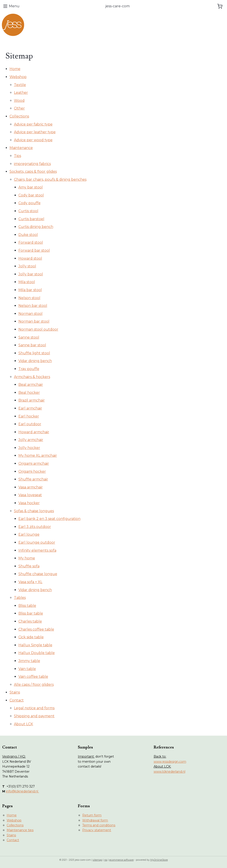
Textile (20, 85)
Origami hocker (32, 471)
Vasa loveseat (30, 495)
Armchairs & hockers (32, 377)
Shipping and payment (34, 716)
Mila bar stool (30, 290)
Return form (92, 815)
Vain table (27, 669)
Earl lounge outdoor (37, 542)
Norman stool (30, 314)
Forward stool (31, 242)
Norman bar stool (34, 321)
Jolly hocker (29, 448)
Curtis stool (28, 211)
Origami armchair (34, 463)
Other (19, 108)
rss (106, 860)
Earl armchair (30, 408)
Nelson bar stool (33, 306)
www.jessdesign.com (170, 762)
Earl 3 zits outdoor (35, 527)
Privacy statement (97, 830)
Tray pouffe (29, 369)
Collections (19, 116)
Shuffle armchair (33, 479)
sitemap (98, 860)
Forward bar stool (34, 250)
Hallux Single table (35, 645)
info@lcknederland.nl (23, 791)
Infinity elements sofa (37, 550)
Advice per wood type (33, 140)
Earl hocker (29, 416)
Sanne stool (29, 337)
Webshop (18, 77)
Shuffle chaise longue (38, 574)
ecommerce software (121, 860)
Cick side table (31, 637)
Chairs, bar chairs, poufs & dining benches (50, 179)
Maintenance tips (20, 830)
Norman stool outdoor (38, 329)
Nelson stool (29, 298)
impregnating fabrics (32, 164)
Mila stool (27, 282)
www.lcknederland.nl (169, 772)
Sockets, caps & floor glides (33, 171)
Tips (18, 156)
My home (27, 558)
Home (15, 69)
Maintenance (21, 148)
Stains (15, 692)
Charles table (30, 621)
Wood (19, 101)
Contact (17, 700)
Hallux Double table (37, 653)
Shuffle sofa (29, 566)
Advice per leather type (35, 132)
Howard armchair (34, 432)
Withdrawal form (95, 820)
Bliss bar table (31, 613)
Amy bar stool (31, 187)
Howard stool (30, 258)
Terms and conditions (99, 825)
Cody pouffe (29, 203)
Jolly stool (27, 266)
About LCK (23, 724)
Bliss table (27, 606)
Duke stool (28, 235)
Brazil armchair (32, 400)
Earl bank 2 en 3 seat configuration (49, 519)
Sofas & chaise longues (34, 511)
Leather (21, 93)
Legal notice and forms (34, 708)
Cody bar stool (31, 195)
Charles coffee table (36, 629)
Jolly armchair (31, 440)
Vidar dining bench (35, 361)
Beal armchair (31, 385)
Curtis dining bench (36, 227)
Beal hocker (29, 393)
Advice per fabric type (33, 124)
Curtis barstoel (31, 219)
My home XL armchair (38, 456)
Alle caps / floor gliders (34, 685)
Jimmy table (29, 661)
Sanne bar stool (32, 345)
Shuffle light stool (34, 353)
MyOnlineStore (159, 860)
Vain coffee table (33, 677)
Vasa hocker (29, 503)
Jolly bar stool (31, 274)
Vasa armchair (31, 487)
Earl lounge (29, 534)
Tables (20, 598)
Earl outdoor (30, 424)
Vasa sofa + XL (30, 582)
